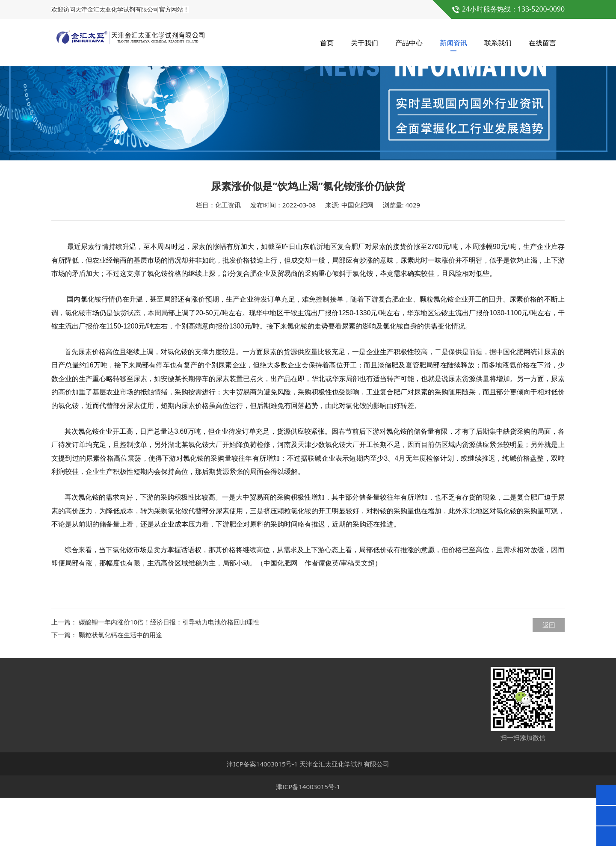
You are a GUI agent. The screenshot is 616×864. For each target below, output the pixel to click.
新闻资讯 (453, 43)
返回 (549, 691)
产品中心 (409, 43)
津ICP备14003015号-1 (308, 853)
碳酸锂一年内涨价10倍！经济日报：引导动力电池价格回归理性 (169, 688)
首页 (327, 43)
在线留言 (542, 43)
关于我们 (364, 43)
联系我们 (498, 43)
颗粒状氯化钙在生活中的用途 (120, 701)
